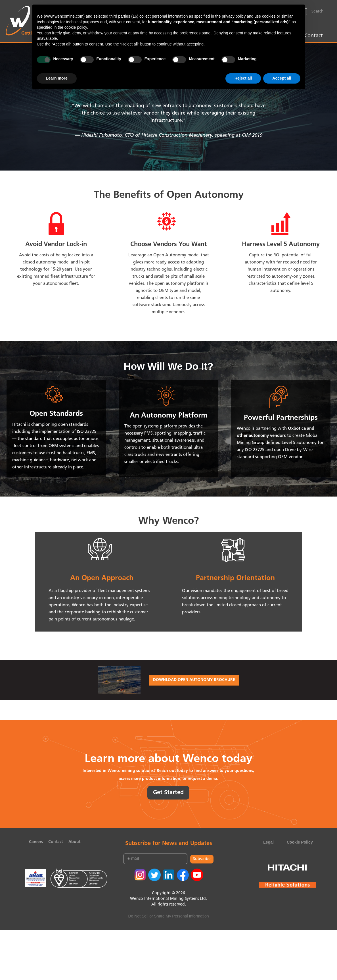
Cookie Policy (300, 842)
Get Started (168, 793)
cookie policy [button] (76, 27)
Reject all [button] (243, 78)
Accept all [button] (282, 78)
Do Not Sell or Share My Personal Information (168, 916)
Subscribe (202, 859)
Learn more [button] (57, 78)
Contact (314, 36)
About (74, 842)
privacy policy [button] (234, 16)
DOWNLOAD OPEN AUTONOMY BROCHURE (194, 680)
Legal (268, 842)
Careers (36, 842)
